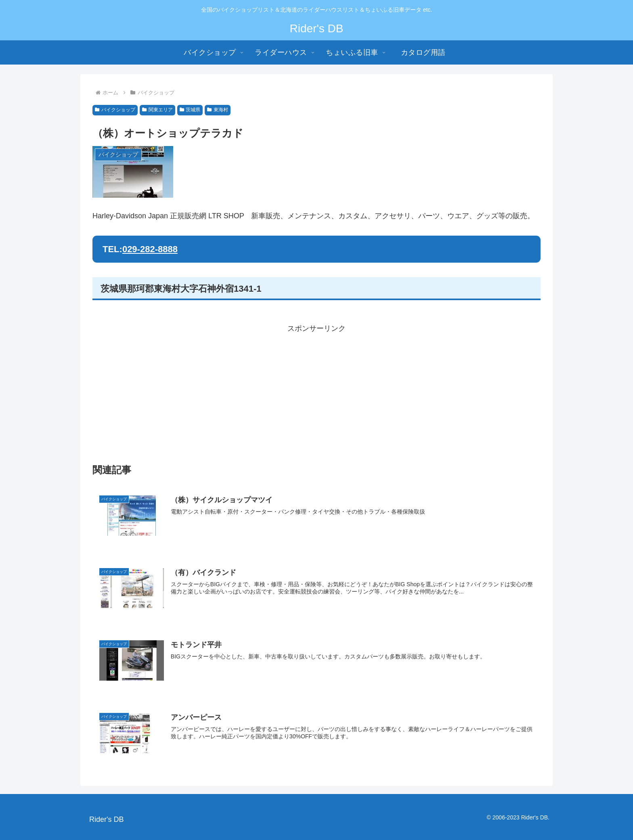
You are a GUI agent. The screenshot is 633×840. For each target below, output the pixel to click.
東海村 (218, 110)
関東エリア (157, 110)
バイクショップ (115, 110)
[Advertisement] (316, 392)
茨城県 (190, 110)
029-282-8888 (150, 249)
